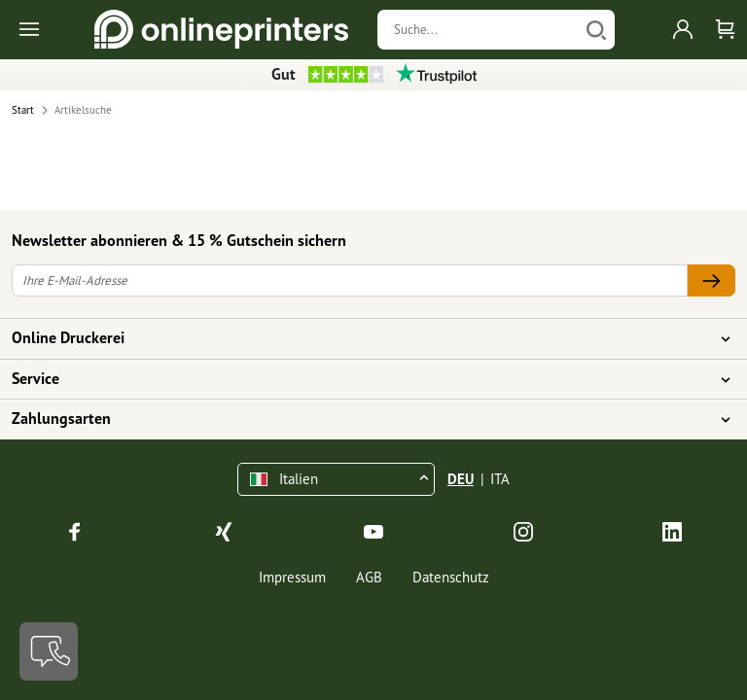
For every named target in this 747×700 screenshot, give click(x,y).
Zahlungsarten (362, 419)
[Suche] (478, 30)
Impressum (292, 577)
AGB (369, 577)
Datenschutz (451, 577)
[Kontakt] (49, 651)
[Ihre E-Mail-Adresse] (350, 280)
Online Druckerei (362, 338)
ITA (500, 479)
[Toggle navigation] (31, 30)
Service (362, 379)
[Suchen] (596, 30)
